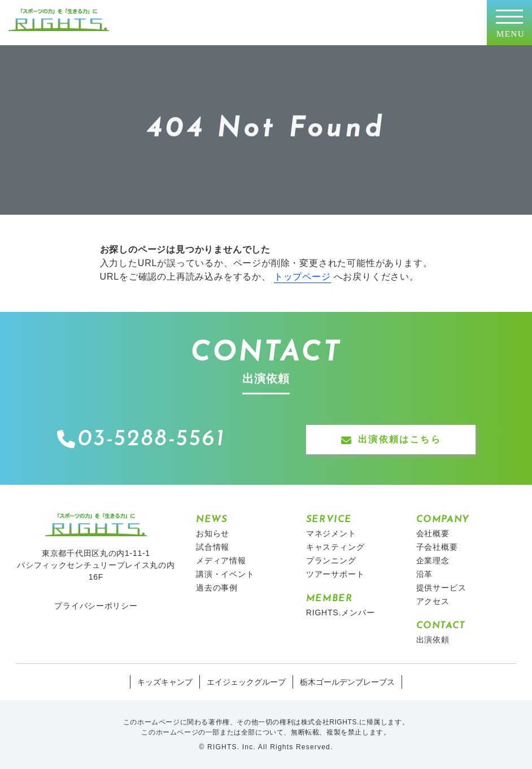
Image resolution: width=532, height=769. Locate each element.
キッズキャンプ (165, 682)
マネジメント (331, 533)
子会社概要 (437, 547)
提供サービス (441, 588)
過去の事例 (217, 588)
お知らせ (213, 533)
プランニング (331, 561)
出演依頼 (433, 640)
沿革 (425, 574)
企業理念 (433, 561)
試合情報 (213, 547)
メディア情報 (221, 561)
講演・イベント (225, 574)
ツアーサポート (335, 574)
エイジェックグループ (246, 682)
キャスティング (335, 547)
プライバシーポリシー (96, 606)
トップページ (302, 277)
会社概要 (433, 533)
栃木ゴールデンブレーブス (347, 682)
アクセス (433, 601)
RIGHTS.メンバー (341, 612)
